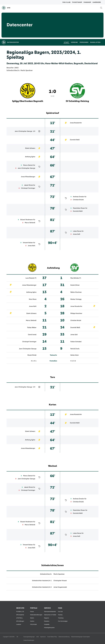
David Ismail (32, 335)
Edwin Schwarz (30, 148)
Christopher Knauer (60, 581)
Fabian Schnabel (76, 342)
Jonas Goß (77, 234)
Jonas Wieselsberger (28, 177)
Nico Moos (33, 299)
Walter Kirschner (76, 292)
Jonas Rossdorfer (76, 123)
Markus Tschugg (76, 299)
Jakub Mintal (28, 185)
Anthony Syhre (30, 157)
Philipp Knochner (76, 313)
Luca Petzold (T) (31, 278)
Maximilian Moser (79, 208)
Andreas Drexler (78, 197)
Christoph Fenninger (28, 188)
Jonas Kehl (31, 246)
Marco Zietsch (28, 165)
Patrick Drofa (75, 349)
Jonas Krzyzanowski (60, 587)
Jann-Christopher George (23, 131)
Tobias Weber (32, 328)
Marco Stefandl (30, 223)
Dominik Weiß (75, 140)
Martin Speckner (27, 70)
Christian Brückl (78, 200)
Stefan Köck (74, 355)
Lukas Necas (77, 231)
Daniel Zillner (75, 285)
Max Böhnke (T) (76, 278)
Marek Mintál (32, 355)
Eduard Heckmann (27, 220)
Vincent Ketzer (28, 243)
